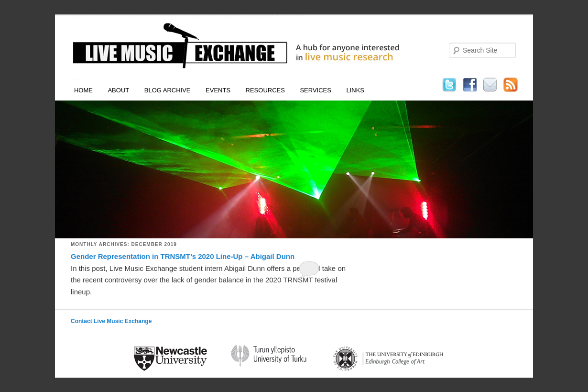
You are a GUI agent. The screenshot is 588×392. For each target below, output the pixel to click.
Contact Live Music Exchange (111, 321)
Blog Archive (168, 90)
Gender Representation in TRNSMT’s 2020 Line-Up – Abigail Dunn (183, 256)
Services (316, 90)
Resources (265, 90)
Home (83, 90)
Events (218, 90)
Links (355, 90)
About (118, 90)
